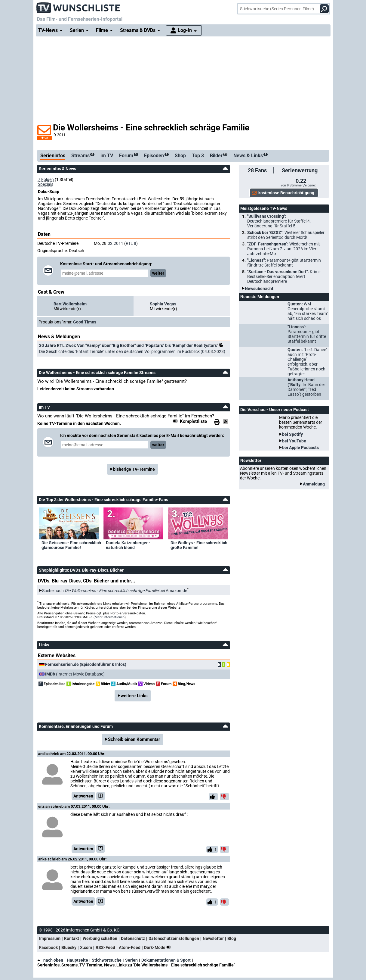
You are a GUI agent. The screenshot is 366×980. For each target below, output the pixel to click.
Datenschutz (133, 938)
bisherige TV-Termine (134, 469)
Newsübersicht (259, 289)
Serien (131, 960)
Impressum (50, 938)
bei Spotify (292, 434)
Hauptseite (77, 960)
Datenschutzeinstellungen (174, 938)
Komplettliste (193, 421)
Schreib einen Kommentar (134, 739)
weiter (158, 273)
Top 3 (198, 156)
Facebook (48, 947)
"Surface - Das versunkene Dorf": (284, 276)
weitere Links (134, 696)
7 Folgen (46, 179)
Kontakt (72, 938)
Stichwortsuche (107, 960)
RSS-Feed (105, 947)
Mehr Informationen (110, 617)
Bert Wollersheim (70, 304)
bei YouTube (294, 441)
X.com (86, 947)
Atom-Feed (130, 947)
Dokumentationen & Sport (166, 960)
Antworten (83, 796)
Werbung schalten (100, 938)
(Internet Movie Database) (75, 674)
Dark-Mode (159, 947)
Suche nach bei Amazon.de (115, 591)
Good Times (85, 322)
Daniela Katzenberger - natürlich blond (128, 545)
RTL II (131, 243)
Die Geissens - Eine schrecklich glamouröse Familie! (71, 545)
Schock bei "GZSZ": (286, 235)
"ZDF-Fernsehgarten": (284, 249)
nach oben (50, 960)
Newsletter (213, 938)
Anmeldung (314, 484)
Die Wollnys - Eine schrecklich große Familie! (199, 545)
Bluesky (69, 947)
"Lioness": (284, 263)
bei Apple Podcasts (300, 448)
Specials (46, 184)
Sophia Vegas (163, 304)
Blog (232, 938)
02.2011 (115, 243)
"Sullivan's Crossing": (279, 221)
